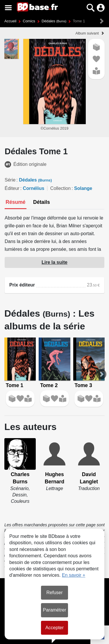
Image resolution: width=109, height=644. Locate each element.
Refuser (54, 593)
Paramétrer (54, 610)
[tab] (16, 203)
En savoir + (74, 575)
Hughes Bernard (54, 478)
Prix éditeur (22, 285)
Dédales (54, 21)
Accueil (10, 21)
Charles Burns (20, 478)
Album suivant (87, 33)
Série (10, 180)
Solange (83, 188)
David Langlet (89, 478)
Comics (29, 21)
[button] (91, 8)
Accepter (54, 628)
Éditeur (12, 188)
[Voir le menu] (8, 8)
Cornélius (34, 188)
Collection (60, 188)
